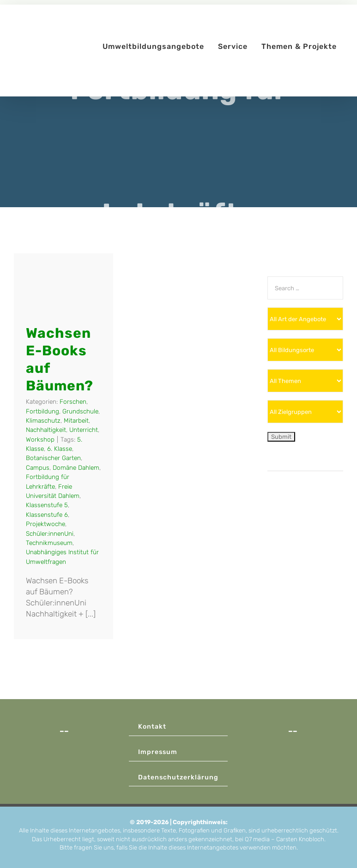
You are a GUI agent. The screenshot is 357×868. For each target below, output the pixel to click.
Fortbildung (42, 411)
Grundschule (80, 411)
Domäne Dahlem (76, 467)
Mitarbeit (76, 420)
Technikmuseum (49, 543)
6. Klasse (60, 449)
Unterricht (84, 430)
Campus (38, 467)
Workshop (40, 439)
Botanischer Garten (53, 458)
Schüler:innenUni (50, 533)
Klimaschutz (43, 420)
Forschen (73, 401)
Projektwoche (45, 524)
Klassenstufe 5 (47, 505)
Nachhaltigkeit (46, 430)
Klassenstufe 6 (47, 515)
